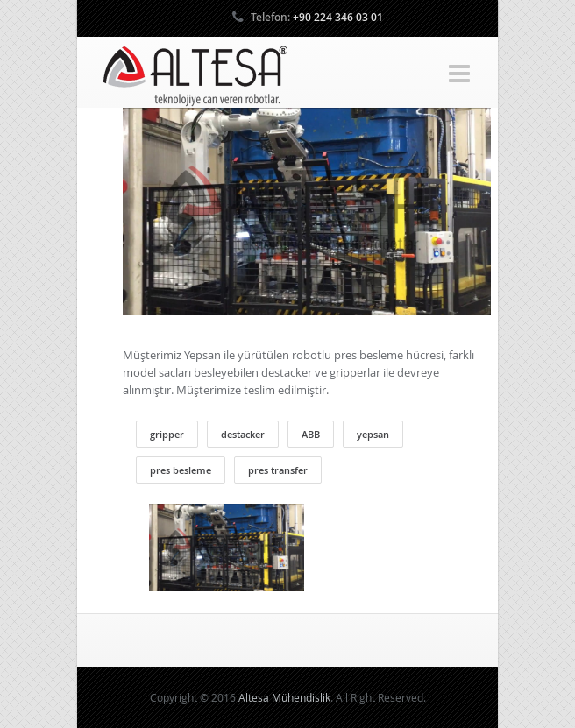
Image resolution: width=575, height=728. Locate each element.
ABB (311, 434)
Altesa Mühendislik (284, 697)
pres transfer (278, 470)
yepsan (373, 434)
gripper (167, 434)
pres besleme (181, 470)
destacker (243, 434)
